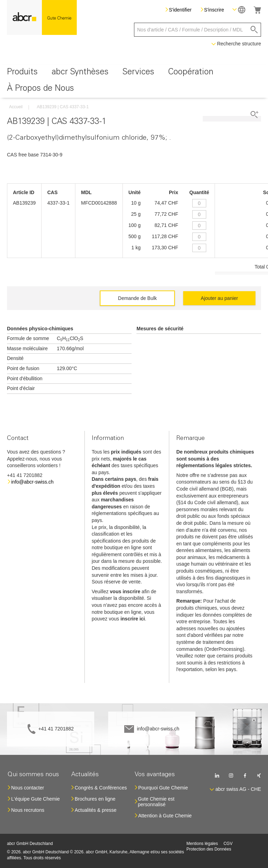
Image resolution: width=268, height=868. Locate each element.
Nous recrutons (28, 810)
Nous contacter (28, 788)
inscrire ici (133, 619)
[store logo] (42, 17)
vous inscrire (125, 591)
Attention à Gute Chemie (165, 816)
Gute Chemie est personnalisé (156, 802)
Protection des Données (209, 849)
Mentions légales (202, 844)
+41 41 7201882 (56, 729)
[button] (239, 10)
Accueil (16, 107)
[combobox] (198, 30)
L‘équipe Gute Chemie (35, 799)
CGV (228, 844)
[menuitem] (22, 73)
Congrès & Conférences (101, 788)
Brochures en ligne (95, 799)
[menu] (134, 81)
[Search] (254, 30)
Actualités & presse (96, 810)
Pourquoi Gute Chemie (163, 788)
